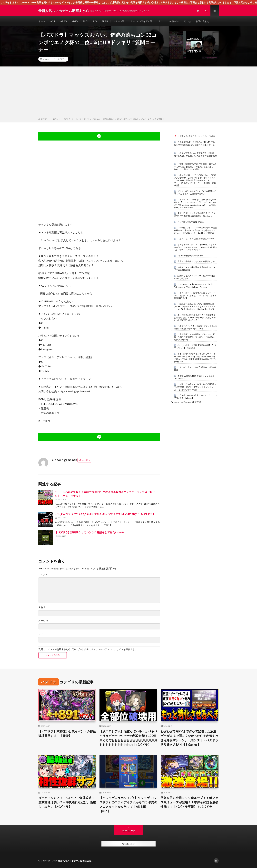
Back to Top (129, 830)
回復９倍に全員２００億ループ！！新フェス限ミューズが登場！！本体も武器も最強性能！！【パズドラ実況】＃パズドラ (189, 802)
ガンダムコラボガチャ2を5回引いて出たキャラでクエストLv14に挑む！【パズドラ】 (105, 514)
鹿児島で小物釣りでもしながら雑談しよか (196, 261)
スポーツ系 (119, 21)
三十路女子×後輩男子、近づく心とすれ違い (197, 136)
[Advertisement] (128, 93)
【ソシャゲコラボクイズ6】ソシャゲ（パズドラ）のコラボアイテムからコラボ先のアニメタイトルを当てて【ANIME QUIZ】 (128, 804)
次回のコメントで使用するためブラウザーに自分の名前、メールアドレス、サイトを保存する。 (88, 649)
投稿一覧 (84, 460)
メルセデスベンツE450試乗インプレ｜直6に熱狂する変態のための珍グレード (195, 327)
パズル (161, 21)
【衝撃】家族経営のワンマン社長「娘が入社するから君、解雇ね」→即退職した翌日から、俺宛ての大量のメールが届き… (195, 167)
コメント (43, 575)
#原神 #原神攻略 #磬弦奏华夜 (190, 255)
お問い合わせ (203, 21)
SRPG (105, 21)
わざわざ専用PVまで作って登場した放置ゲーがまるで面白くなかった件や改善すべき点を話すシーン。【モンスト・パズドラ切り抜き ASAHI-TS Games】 (189, 738)
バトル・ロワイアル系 (141, 21)
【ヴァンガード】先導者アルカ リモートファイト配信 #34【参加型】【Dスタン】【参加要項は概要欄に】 (195, 295)
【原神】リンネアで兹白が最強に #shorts (196, 239)
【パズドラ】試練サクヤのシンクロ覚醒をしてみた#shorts (90, 532)
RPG (85, 21)
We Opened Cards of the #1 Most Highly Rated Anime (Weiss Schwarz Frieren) (193, 286)
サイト (42, 634)
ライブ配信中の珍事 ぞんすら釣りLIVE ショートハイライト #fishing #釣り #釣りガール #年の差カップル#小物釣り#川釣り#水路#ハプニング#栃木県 (195, 358)
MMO (75, 21)
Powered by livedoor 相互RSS (186, 402)
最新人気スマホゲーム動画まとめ (75, 861)
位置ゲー (174, 21)
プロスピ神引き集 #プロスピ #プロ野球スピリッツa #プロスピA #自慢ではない (195, 193)
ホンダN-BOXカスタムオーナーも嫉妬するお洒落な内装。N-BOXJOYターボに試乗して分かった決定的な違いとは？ (195, 317)
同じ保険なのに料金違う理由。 (191, 222)
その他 (187, 21)
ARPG (64, 21)
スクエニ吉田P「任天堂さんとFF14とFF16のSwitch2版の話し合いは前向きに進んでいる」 (195, 143)
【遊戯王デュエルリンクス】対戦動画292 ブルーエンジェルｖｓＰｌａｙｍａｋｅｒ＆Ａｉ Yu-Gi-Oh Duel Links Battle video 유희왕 (195, 306)
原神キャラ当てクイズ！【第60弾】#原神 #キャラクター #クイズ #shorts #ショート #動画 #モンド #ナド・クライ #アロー (195, 247)
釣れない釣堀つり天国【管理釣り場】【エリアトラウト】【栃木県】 (195, 347)
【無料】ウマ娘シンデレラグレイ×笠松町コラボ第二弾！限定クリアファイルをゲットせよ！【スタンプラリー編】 (195, 387)
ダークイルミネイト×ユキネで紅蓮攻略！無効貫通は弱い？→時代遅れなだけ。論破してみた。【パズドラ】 (67, 802)
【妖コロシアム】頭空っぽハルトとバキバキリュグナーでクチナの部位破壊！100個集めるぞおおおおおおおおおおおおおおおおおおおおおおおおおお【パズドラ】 (128, 738)
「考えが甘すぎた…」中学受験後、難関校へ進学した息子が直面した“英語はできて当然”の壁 (196, 154)
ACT (53, 21)
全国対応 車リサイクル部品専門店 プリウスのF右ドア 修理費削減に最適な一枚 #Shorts (195, 215)
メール (43, 621)
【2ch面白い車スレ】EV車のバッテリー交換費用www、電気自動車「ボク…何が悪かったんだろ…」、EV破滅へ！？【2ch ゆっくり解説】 (195, 230)
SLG (95, 21)
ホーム (42, 21)
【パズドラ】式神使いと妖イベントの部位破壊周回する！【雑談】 (67, 733)
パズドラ (61, 59)
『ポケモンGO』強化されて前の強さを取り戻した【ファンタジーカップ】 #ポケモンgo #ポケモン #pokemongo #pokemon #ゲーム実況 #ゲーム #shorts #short (195, 203)
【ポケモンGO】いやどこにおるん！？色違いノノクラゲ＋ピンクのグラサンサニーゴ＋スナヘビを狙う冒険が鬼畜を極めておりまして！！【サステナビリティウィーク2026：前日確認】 (195, 180)
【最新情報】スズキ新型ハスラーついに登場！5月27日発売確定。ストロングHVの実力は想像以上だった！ (195, 337)
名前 (42, 607)
